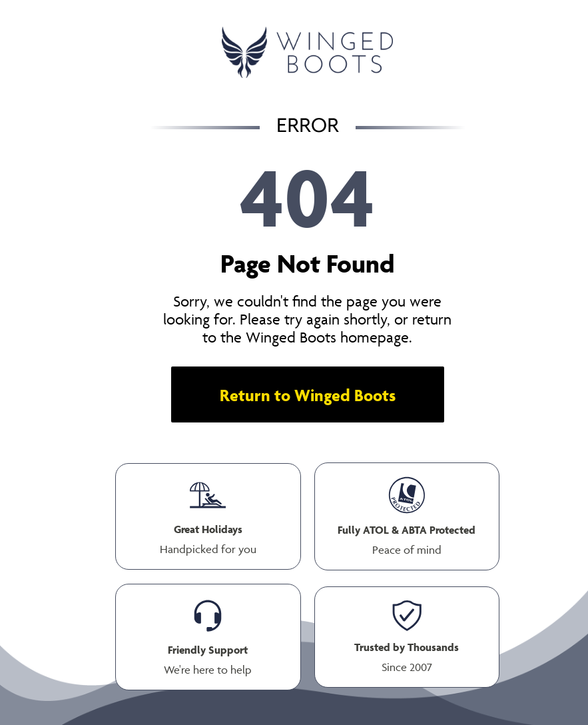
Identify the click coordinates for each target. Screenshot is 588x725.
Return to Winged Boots (308, 395)
